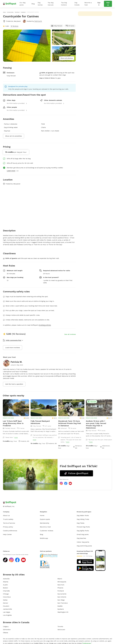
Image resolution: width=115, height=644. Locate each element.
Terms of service (9, 523)
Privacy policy (8, 527)
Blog (33, 4)
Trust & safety (8, 519)
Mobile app (44, 538)
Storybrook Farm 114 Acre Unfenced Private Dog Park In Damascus (70, 423)
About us (6, 515)
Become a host (88, 4)
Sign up (108, 4)
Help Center (7, 534)
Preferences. (87, 643)
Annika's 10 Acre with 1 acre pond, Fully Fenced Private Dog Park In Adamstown (96, 424)
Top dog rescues (51, 4)
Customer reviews (47, 531)
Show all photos (67, 58)
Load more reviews (13, 348)
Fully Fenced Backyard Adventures (40, 422)
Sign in (99, 4)
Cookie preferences (10, 531)
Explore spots (45, 519)
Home (42, 515)
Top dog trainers (64, 4)
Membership (45, 523)
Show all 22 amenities (14, 136)
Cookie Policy (38, 643)
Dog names (40, 4)
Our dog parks (22, 4)
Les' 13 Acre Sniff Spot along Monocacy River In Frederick (13, 423)
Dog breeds (77, 4)
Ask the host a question (14, 384)
